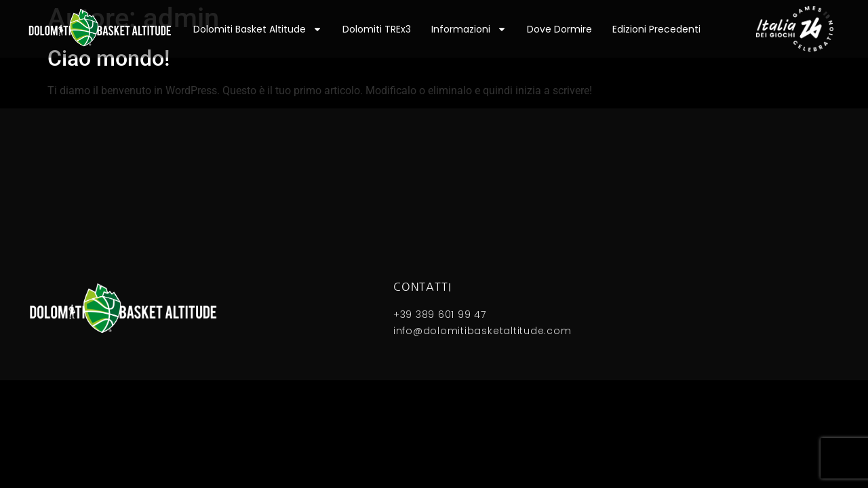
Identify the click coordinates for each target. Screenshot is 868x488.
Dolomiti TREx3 (377, 29)
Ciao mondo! (108, 58)
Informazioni (469, 29)
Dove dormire (559, 29)
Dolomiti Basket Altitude (258, 29)
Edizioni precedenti (656, 29)
